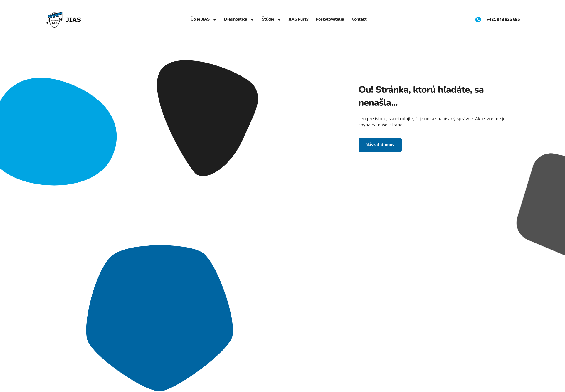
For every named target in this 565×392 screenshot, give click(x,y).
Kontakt (359, 19)
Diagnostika (239, 20)
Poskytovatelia (330, 19)
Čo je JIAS (204, 20)
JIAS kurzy (299, 19)
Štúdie (271, 20)
